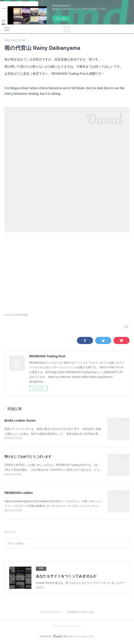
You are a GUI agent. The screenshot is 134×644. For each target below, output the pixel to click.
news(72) (9, 315)
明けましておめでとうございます (28, 457)
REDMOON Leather (19, 493)
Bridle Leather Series (20, 421)
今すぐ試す (61, 19)
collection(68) (22, 315)
